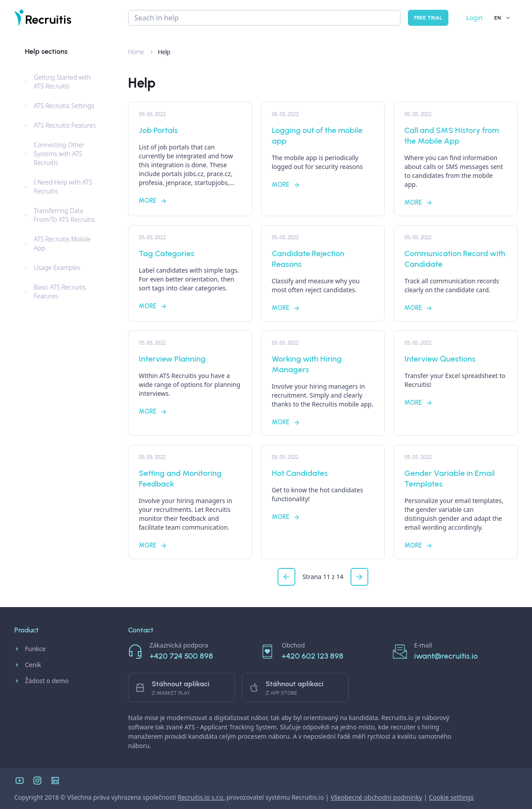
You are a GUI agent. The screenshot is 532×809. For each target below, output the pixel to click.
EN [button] (503, 18)
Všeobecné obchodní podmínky (376, 797)
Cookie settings (451, 797)
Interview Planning (172, 359)
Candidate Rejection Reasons (308, 259)
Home (132, 52)
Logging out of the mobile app (317, 136)
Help (160, 52)
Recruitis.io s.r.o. (201, 797)
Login (474, 18)
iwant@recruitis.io (446, 656)
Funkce (30, 649)
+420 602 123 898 (312, 656)
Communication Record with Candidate (455, 259)
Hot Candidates (300, 473)
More (153, 201)
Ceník (28, 665)
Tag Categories (167, 254)
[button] (286, 577)
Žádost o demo (42, 681)
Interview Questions (440, 359)
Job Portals (158, 130)
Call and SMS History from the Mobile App (452, 136)
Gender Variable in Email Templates (449, 479)
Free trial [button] (428, 18)
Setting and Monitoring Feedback (180, 479)
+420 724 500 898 (181, 656)
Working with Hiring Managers (307, 364)
